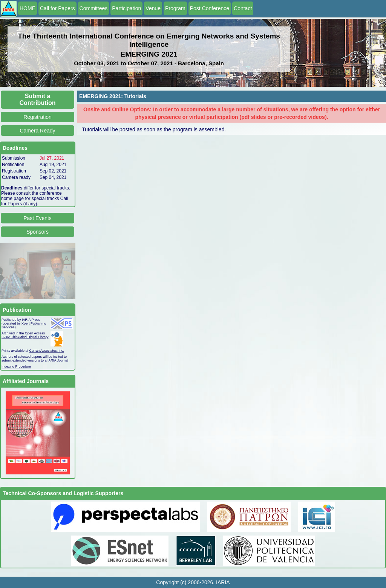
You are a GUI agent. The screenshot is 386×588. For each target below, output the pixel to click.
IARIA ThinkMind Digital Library (25, 337)
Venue (153, 8)
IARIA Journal (58, 360)
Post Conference (210, 8)
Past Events (38, 218)
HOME (28, 8)
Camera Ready (37, 131)
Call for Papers (57, 8)
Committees (94, 8)
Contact (243, 8)
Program (175, 8)
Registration (38, 117)
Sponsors (38, 232)
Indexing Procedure (16, 366)
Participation (126, 8)
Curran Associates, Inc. (47, 351)
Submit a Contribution (38, 99)
